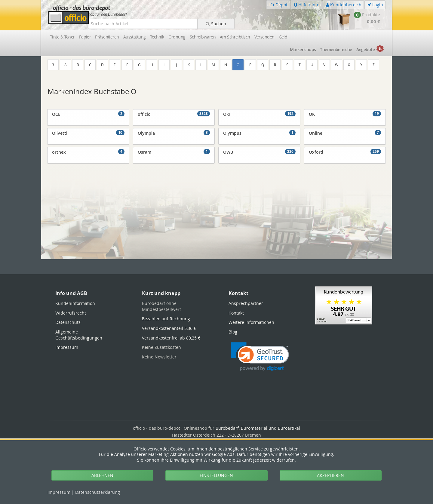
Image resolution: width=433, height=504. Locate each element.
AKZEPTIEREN (330, 475)
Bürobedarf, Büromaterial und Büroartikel (258, 428)
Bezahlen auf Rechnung (166, 319)
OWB (259, 152)
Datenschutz (98, 492)
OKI (259, 114)
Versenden (264, 37)
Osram (174, 152)
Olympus (259, 133)
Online (345, 133)
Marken (303, 49)
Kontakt (236, 313)
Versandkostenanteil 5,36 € (169, 328)
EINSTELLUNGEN (216, 475)
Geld (283, 37)
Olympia (174, 133)
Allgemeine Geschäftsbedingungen (79, 335)
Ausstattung (135, 37)
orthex (88, 152)
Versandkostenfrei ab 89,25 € (171, 338)
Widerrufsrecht (71, 313)
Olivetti (88, 133)
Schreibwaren (203, 37)
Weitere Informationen (251, 322)
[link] (260, 357)
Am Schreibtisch (235, 37)
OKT (345, 114)
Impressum (59, 492)
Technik (157, 37)
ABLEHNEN (102, 475)
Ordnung (177, 37)
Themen (336, 49)
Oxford (345, 152)
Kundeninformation (75, 303)
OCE (88, 114)
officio (174, 114)
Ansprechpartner (246, 303)
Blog (233, 332)
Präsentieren (107, 37)
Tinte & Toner (62, 37)
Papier (85, 37)
